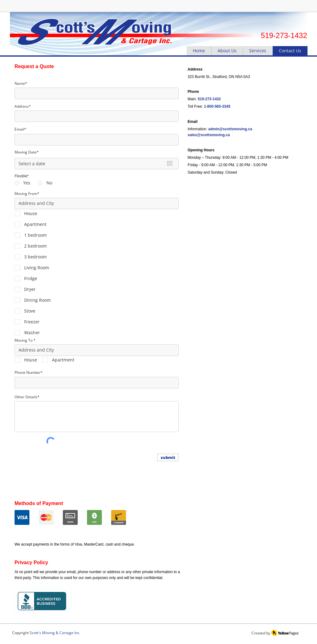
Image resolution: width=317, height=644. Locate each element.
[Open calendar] (170, 163)
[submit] (168, 457)
